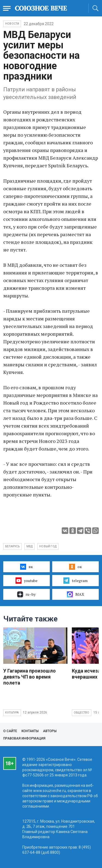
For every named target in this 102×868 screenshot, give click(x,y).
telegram (75, 580)
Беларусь (13, 546)
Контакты (30, 731)
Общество (82, 713)
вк (27, 567)
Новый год (48, 546)
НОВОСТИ (12, 24)
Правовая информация (24, 738)
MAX (75, 594)
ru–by (26, 594)
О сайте (10, 731)
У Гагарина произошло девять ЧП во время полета (30, 677)
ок (75, 567)
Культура (12, 713)
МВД (30, 546)
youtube (27, 580)
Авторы (50, 731)
